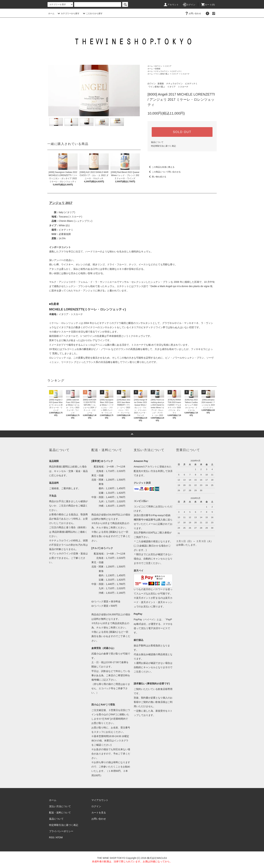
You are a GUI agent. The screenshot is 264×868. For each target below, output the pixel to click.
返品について (157, 142)
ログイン (189, 5)
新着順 (158, 69)
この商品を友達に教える (161, 167)
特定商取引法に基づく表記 (163, 146)
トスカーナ (185, 74)
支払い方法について (60, 806)
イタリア (168, 66)
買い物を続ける (157, 177)
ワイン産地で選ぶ (162, 74)
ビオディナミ (177, 71)
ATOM (59, 837)
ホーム (51, 13)
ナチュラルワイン (162, 71)
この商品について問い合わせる (164, 172)
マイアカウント (100, 800)
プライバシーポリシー (61, 831)
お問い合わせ (193, 13)
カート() (208, 5)
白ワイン (159, 66)
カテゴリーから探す (68, 13)
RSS (52, 837)
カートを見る (99, 813)
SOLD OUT (182, 132)
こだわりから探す (92, 13)
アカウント (171, 5)
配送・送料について (60, 813)
